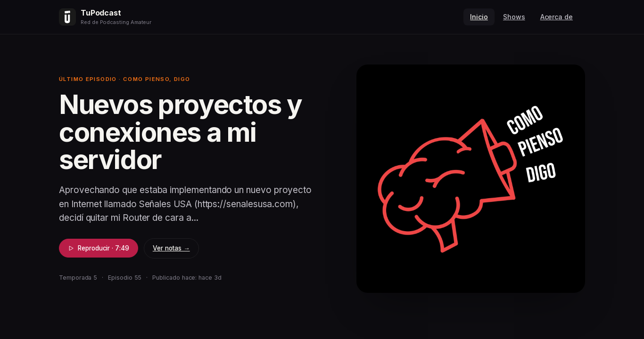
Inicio (479, 17)
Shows (514, 17)
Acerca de (557, 17)
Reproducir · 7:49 (99, 248)
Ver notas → (171, 248)
